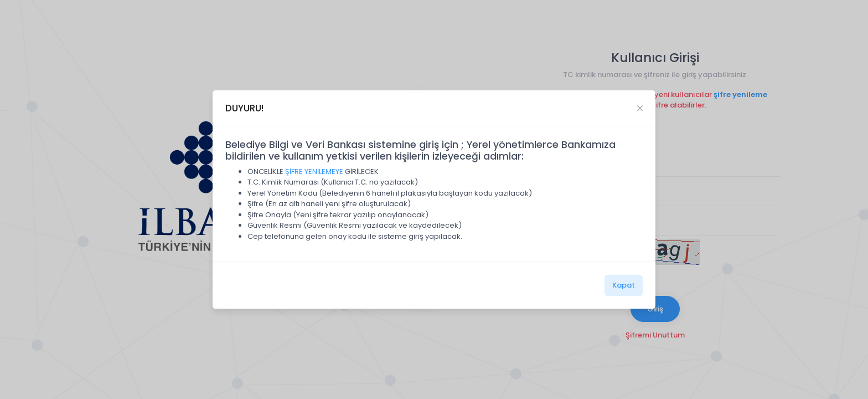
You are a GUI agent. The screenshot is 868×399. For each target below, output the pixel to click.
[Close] (640, 108)
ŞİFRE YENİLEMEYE (314, 172)
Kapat (624, 285)
